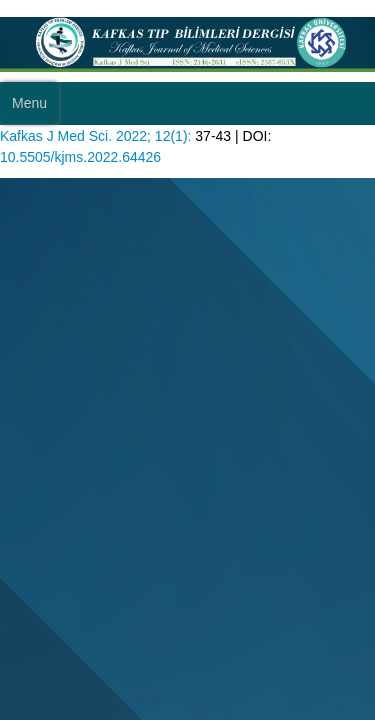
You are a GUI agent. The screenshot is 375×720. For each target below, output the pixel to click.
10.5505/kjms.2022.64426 (80, 157)
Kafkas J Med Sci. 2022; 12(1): (95, 136)
